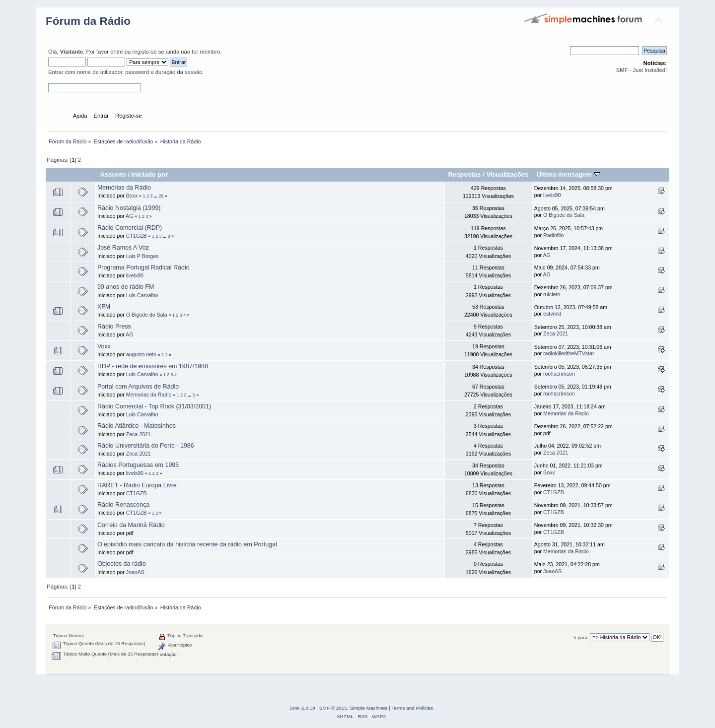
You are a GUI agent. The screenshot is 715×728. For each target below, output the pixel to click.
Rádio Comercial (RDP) (130, 228)
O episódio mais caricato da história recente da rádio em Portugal (187, 544)
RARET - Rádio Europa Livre (137, 485)
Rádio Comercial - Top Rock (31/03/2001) (154, 406)
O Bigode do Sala (564, 215)
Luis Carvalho (142, 295)
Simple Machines (368, 708)
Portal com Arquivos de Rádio (138, 387)
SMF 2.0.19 (302, 708)
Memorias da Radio (149, 395)
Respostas (464, 174)
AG (129, 216)
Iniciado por (150, 174)
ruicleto (552, 294)
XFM (104, 307)
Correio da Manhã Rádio (131, 525)
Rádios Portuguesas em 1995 (138, 465)
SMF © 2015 (333, 708)
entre (117, 52)
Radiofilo (553, 235)
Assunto (113, 174)
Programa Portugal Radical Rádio (143, 267)
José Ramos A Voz (123, 248)
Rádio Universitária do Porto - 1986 (146, 446)
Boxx (132, 196)
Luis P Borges (143, 256)
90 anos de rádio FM (126, 287)
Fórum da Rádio (88, 21)
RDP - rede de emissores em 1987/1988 (153, 366)
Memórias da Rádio (124, 188)
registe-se (144, 52)
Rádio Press (114, 327)
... (156, 196)
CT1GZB (137, 236)
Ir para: (581, 637)
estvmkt (552, 314)
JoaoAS (135, 572)
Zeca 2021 (556, 333)
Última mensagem (568, 174)
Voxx (104, 346)
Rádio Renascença (123, 505)
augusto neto (141, 354)
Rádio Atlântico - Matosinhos (137, 426)
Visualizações (507, 174)
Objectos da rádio (122, 564)
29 (161, 196)
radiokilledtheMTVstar (569, 353)
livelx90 (552, 195)
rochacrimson (559, 374)
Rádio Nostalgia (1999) (129, 208)
